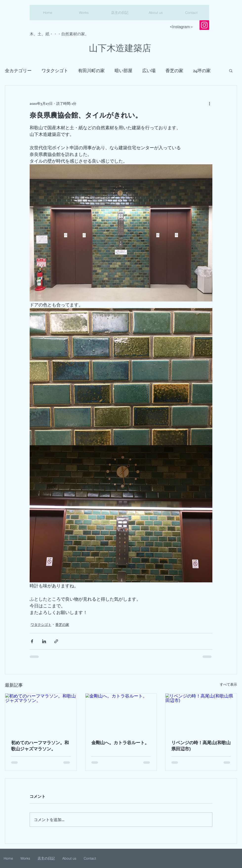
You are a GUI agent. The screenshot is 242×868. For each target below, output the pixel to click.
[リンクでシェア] (56, 641)
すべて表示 (228, 684)
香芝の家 (174, 70)
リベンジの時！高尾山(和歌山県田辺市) (201, 746)
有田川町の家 (91, 70)
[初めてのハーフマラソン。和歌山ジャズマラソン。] (41, 714)
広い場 (149, 70)
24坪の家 (202, 70)
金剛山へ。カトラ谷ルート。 (120, 743)
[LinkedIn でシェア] (44, 641)
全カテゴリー (18, 70)
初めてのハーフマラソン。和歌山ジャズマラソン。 (40, 746)
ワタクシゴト (55, 70)
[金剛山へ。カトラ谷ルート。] (121, 714)
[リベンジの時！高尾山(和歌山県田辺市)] (201, 714)
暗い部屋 (123, 70)
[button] (231, 70)
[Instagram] (204, 25)
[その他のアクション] (209, 103)
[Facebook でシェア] (32, 641)
